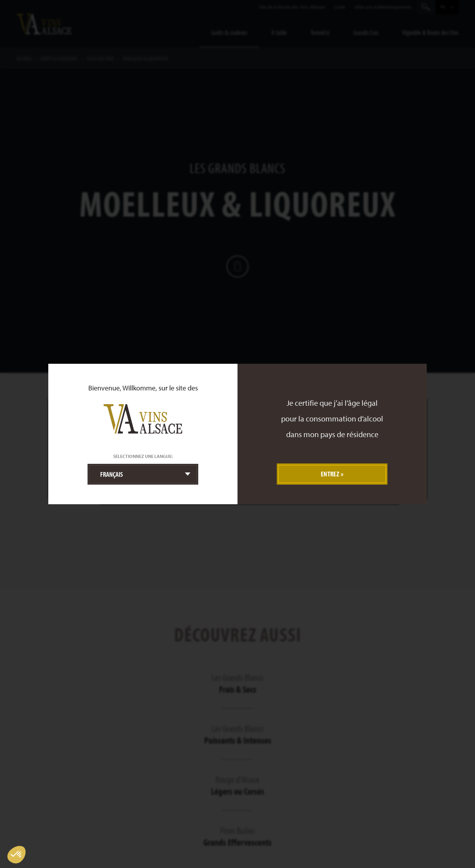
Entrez (330, 474)
